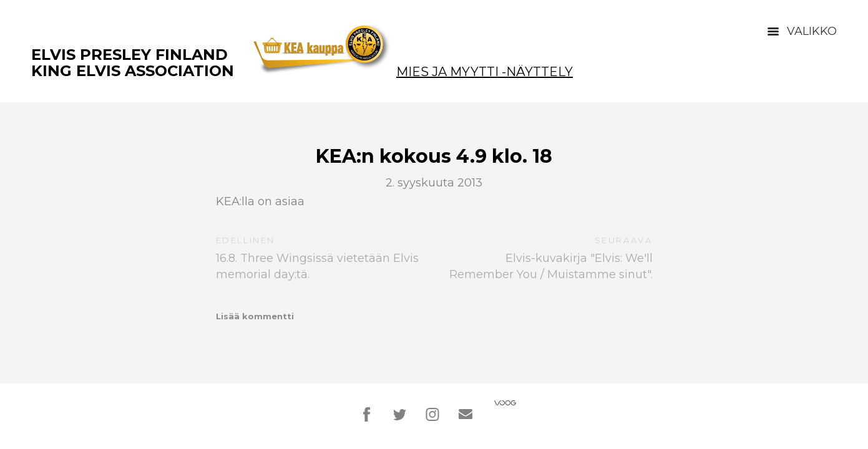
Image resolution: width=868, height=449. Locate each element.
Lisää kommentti (255, 316)
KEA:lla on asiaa (260, 201)
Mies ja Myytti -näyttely (485, 72)
